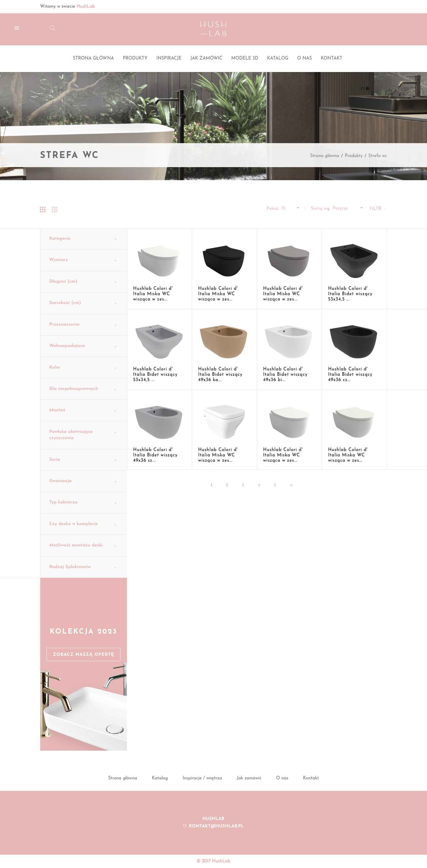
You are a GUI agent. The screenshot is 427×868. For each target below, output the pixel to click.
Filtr (376, 209)
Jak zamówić (249, 778)
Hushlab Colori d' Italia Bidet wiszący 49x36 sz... (155, 455)
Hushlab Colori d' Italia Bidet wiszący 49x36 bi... (285, 375)
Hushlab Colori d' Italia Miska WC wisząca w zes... (153, 294)
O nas (282, 778)
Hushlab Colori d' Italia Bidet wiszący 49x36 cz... (350, 375)
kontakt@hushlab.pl (216, 826)
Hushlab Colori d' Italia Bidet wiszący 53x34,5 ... (350, 294)
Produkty (354, 156)
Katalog (160, 778)
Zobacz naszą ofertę (83, 655)
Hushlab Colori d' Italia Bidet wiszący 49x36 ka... (220, 375)
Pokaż (273, 209)
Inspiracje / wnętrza (202, 778)
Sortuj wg (320, 209)
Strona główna (325, 156)
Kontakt (311, 778)
